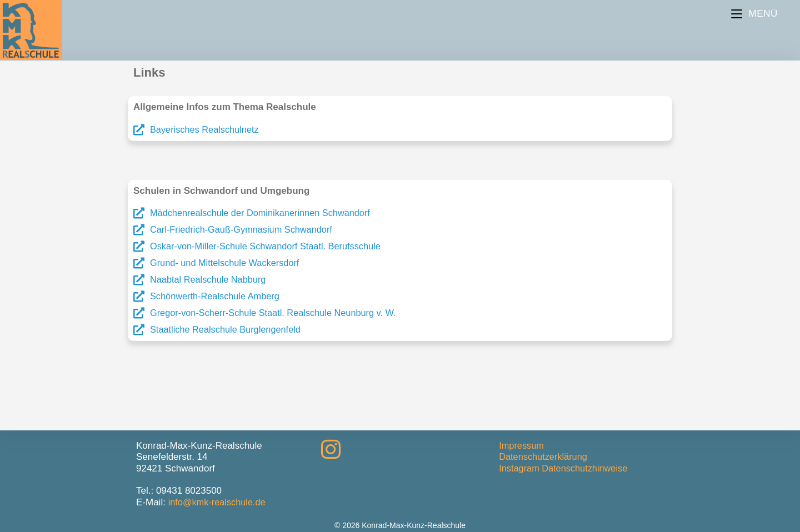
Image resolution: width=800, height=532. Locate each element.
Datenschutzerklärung (545, 457)
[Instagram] (331, 450)
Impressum (522, 446)
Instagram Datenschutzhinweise (566, 468)
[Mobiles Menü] (754, 14)
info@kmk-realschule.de (219, 502)
